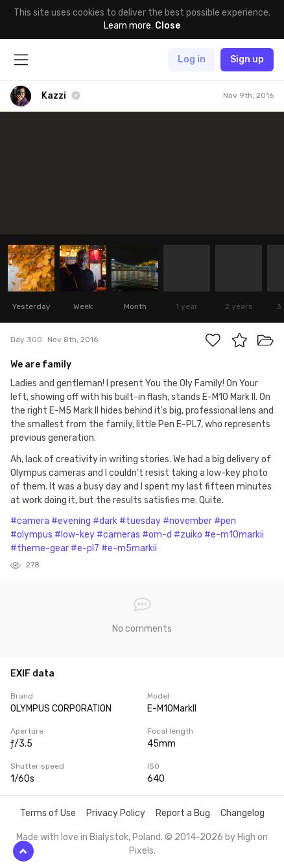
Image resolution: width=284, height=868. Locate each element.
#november (187, 521)
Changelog (243, 813)
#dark (105, 521)
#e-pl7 (85, 548)
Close (168, 26)
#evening (71, 521)
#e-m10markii (234, 535)
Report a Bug (183, 813)
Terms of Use (48, 813)
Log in (192, 59)
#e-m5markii (129, 548)
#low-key (75, 535)
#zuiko (188, 535)
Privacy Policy (116, 813)
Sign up (247, 59)
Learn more (127, 26)
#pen (225, 521)
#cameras (118, 535)
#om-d (157, 535)
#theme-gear (40, 548)
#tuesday (140, 521)
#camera (30, 521)
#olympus (31, 535)
